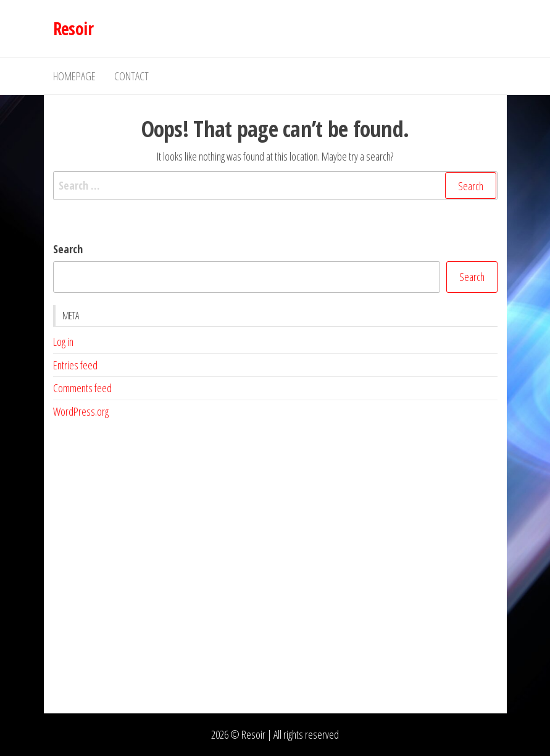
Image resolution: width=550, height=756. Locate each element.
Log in (63, 342)
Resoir (73, 28)
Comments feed (82, 388)
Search (68, 249)
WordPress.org (81, 411)
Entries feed (75, 365)
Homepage (74, 76)
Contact (131, 76)
